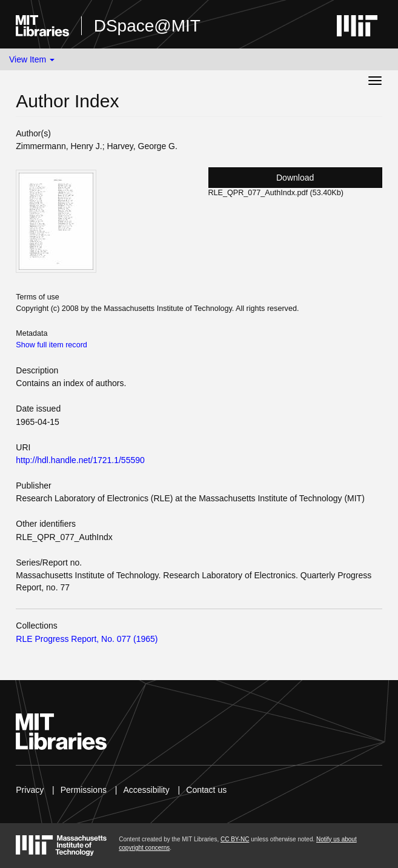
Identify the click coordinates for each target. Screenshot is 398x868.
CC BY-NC (235, 839)
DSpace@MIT (147, 26)
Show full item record (51, 345)
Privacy (30, 790)
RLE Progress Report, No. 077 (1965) (87, 639)
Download (295, 178)
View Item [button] (32, 59)
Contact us (206, 790)
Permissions (84, 790)
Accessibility (146, 790)
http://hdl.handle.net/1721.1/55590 (80, 460)
